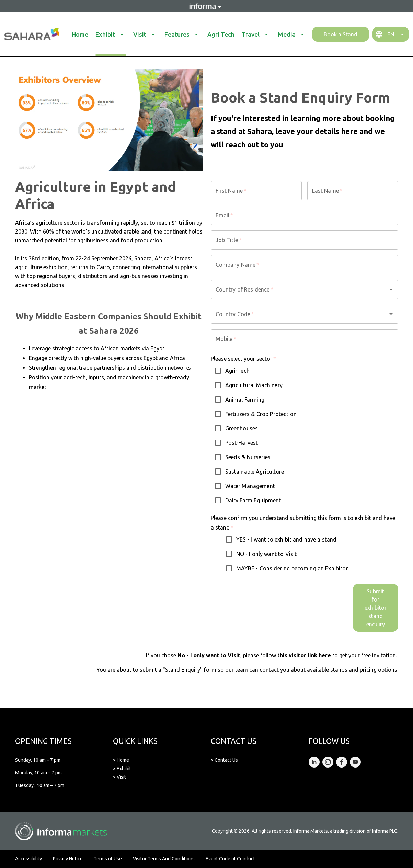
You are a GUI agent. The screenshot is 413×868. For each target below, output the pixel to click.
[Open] (391, 289)
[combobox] (295, 289)
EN (391, 34)
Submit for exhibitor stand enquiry (376, 608)
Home (80, 34)
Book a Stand (341, 34)
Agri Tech (221, 34)
